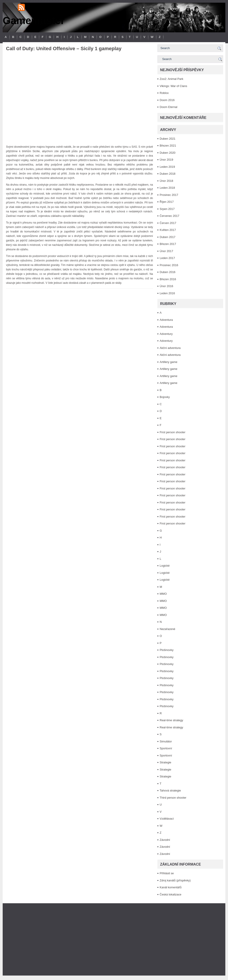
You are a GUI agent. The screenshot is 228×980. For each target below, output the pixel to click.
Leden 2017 (167, 258)
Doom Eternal (168, 107)
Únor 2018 (166, 181)
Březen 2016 (168, 279)
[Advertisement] (114, 939)
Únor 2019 (166, 160)
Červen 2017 (168, 223)
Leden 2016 (167, 293)
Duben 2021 (168, 139)
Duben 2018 (168, 174)
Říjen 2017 (167, 202)
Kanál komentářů (171, 887)
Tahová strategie (170, 790)
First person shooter (173, 432)
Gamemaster (34, 21)
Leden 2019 (167, 167)
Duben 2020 (168, 153)
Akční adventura (170, 348)
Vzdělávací (167, 819)
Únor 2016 (166, 286)
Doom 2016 (167, 100)
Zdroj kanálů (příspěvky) (175, 880)
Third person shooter (173, 798)
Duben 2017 (168, 237)
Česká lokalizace (171, 894)
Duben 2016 (168, 272)
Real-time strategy (171, 720)
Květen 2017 (168, 230)
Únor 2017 (166, 251)
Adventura (166, 320)
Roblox (164, 93)
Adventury (166, 334)
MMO (163, 594)
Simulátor (166, 741)
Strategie (165, 762)
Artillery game (168, 362)
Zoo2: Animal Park (171, 79)
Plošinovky (167, 650)
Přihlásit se (167, 873)
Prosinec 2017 (169, 195)
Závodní (165, 840)
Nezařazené (167, 629)
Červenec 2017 (169, 216)
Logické (165, 566)
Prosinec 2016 (169, 265)
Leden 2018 (167, 188)
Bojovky (165, 397)
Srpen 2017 (167, 209)
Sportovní (166, 748)
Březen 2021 (168, 146)
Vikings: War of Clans (173, 86)
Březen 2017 (168, 244)
